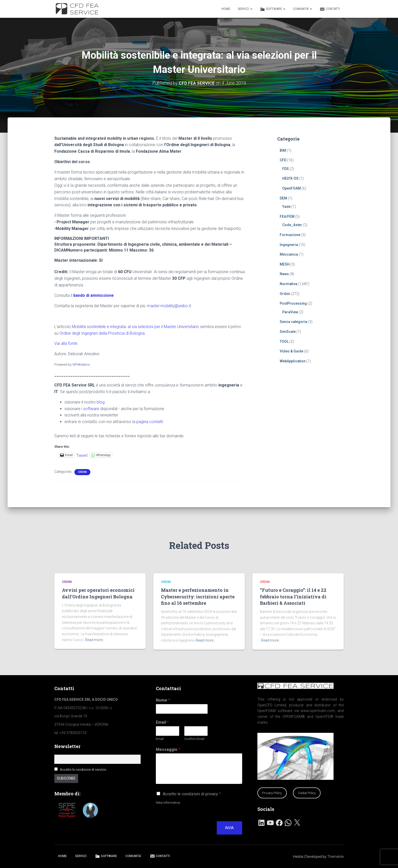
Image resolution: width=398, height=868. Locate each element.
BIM (283, 150)
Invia (229, 828)
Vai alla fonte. (66, 343)
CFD (283, 160)
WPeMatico (81, 364)
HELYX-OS (290, 178)
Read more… (95, 640)
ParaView (290, 312)
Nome (163, 700)
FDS (286, 168)
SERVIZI (245, 9)
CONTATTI (330, 9)
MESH (285, 264)
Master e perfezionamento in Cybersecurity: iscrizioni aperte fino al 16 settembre (198, 596)
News (284, 274)
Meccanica (289, 254)
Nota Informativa (168, 803)
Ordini (82, 472)
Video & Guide (292, 351)
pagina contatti (150, 422)
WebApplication (293, 361)
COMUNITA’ (302, 9)
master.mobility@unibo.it (169, 306)
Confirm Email (194, 739)
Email (162, 722)
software (91, 408)
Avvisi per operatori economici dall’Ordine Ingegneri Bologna (98, 593)
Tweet (82, 455)
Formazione (290, 235)
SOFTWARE (273, 9)
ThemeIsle (335, 857)
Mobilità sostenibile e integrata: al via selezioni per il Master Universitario (135, 326)
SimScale (288, 332)
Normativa (288, 284)
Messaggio (168, 749)
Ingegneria (289, 244)
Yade (286, 207)
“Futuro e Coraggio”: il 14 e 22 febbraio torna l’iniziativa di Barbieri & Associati (293, 596)
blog (101, 402)
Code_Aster (292, 225)
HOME (226, 9)
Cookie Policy (307, 793)
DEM (283, 198)
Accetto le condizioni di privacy (192, 794)
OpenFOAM (292, 188)
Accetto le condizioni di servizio (83, 770)
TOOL (284, 341)
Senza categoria (293, 322)
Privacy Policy (272, 793)
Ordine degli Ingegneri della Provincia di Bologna (102, 333)
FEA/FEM (287, 216)
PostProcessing (293, 303)
